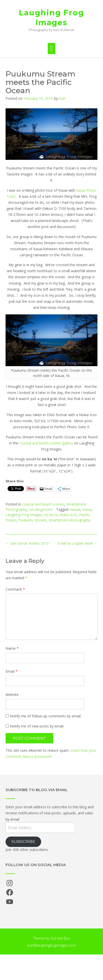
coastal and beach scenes (43, 504)
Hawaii (75, 509)
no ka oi (51, 515)
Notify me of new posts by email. (37, 726)
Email (11, 671)
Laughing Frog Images (51, 18)
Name (12, 648)
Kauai (87, 509)
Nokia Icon (68, 515)
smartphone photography (69, 520)
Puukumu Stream (32, 520)
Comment (15, 589)
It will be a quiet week (78, 543)
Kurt (62, 98)
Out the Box (60, 938)
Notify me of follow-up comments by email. (46, 716)
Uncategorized (41, 509)
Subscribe (23, 841)
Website (12, 695)
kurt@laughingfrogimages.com (52, 945)
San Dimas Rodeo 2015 (27, 543)
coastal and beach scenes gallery (46, 443)
